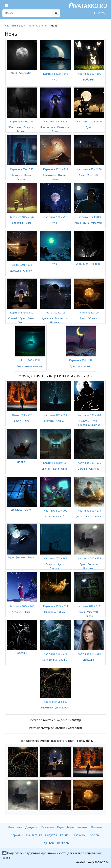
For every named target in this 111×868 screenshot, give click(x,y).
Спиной (21, 179)
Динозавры (62, 707)
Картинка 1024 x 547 (22, 217)
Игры (78, 223)
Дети (31, 318)
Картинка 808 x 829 (55, 415)
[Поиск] (27, 13)
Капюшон (63, 127)
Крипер (88, 616)
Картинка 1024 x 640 (55, 74)
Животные (15, 127)
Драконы (21, 653)
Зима (27, 612)
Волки (21, 131)
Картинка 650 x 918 (81, 360)
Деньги (49, 843)
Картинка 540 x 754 (22, 121)
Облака (92, 318)
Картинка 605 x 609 (56, 702)
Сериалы (17, 835)
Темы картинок (38, 25)
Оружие (82, 469)
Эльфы (63, 660)
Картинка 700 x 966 (55, 558)
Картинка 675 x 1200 (89, 169)
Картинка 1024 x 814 (55, 606)
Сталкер (94, 469)
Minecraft (92, 175)
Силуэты (28, 127)
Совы (55, 179)
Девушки (31, 827)
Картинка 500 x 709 (89, 415)
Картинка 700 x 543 (22, 169)
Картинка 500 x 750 (55, 217)
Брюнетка (61, 318)
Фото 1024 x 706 (55, 312)
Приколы (63, 843)
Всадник (88, 568)
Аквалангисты (34, 366)
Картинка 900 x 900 (55, 511)
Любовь (96, 264)
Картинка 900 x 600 (89, 74)
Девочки (17, 612)
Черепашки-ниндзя (88, 425)
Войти (99, 13)
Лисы (62, 612)
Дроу (55, 131)
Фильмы (96, 827)
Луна (14, 73)
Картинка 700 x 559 (89, 558)
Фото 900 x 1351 (30, 360)
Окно (21, 322)
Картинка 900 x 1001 (55, 463)
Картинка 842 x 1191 (89, 606)
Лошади (93, 564)
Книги (88, 516)
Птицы (62, 175)
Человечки (17, 223)
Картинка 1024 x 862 (89, 217)
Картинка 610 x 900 (89, 654)
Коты (28, 175)
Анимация (25, 73)
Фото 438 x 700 (89, 312)
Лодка (21, 462)
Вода (20, 366)
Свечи (97, 516)
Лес (27, 421)
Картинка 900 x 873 (89, 511)
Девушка (17, 175)
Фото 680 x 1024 (22, 265)
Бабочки (88, 79)
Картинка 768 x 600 (22, 312)
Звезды (55, 568)
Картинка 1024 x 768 (55, 169)
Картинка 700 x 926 (89, 463)
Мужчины (47, 827)
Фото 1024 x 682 (22, 415)
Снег (29, 223)
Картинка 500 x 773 (55, 654)
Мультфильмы (17, 557)
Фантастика (48, 127)
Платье (55, 322)
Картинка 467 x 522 (55, 121)
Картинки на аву (15, 25)
